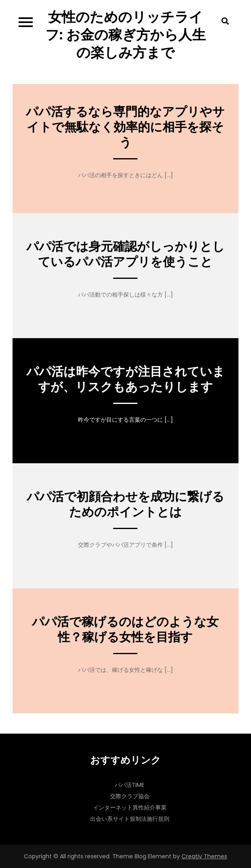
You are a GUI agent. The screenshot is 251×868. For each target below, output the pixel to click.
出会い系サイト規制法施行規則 (130, 819)
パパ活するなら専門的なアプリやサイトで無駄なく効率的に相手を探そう (125, 127)
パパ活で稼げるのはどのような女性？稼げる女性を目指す (125, 630)
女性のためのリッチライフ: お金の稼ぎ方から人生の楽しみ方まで (125, 35)
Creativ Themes (204, 856)
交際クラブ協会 (130, 796)
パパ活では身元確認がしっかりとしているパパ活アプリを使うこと (125, 254)
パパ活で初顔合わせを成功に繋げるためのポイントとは (125, 504)
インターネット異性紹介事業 (130, 807)
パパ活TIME (130, 785)
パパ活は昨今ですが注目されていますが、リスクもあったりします (125, 379)
